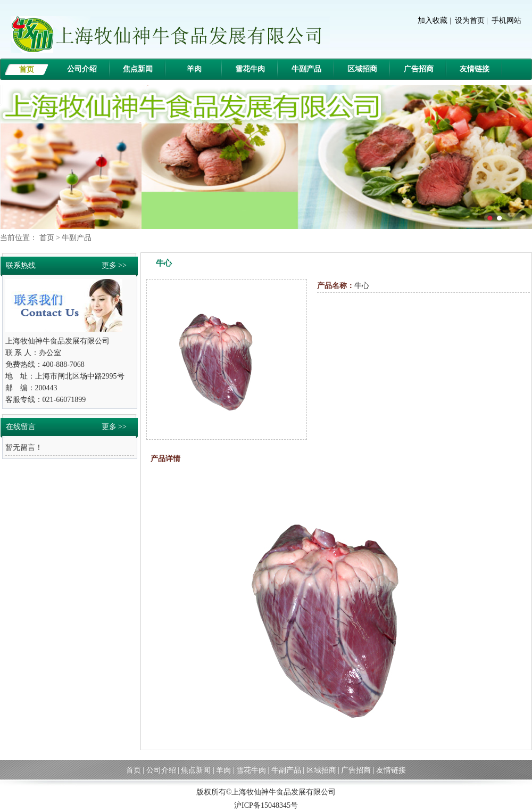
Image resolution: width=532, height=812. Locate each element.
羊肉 (194, 69)
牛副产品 (306, 69)
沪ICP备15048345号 (266, 805)
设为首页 (470, 20)
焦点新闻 (138, 69)
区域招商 (362, 69)
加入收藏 (433, 20)
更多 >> (114, 265)
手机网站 (506, 20)
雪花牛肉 (250, 69)
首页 (27, 69)
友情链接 (475, 69)
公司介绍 (82, 69)
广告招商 (419, 69)
